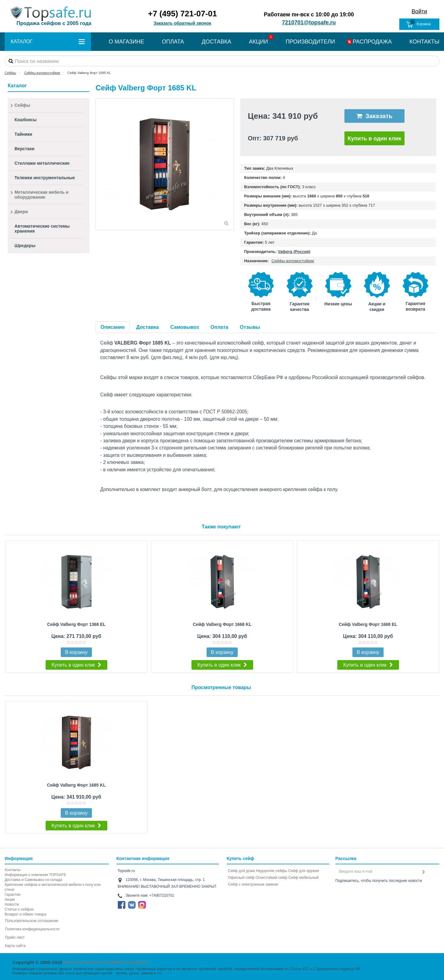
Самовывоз (185, 327)
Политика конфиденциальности (32, 929)
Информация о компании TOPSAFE (35, 875)
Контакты (13, 870)
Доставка (148, 327)
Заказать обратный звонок (182, 23)
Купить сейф (240, 858)
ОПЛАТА (173, 42)
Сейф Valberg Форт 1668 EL (368, 624)
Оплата (220, 327)
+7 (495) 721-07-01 (182, 14)
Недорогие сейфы (271, 871)
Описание (113, 327)
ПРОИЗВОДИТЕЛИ (310, 42)
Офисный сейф (241, 878)
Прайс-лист (15, 937)
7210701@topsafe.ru (309, 23)
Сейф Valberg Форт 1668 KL (222, 624)
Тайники (23, 134)
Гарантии (12, 895)
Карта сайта (15, 946)
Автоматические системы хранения (42, 229)
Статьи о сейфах (19, 909)
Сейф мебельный (303, 878)
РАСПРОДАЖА (372, 42)
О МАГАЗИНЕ (126, 42)
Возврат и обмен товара (25, 914)
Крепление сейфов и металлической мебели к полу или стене (53, 887)
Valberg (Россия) (294, 252)
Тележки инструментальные (45, 178)
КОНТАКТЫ (424, 42)
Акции (10, 899)
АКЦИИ (258, 42)
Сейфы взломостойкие (293, 261)
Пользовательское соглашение (32, 921)
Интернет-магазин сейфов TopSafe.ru (106, 962)
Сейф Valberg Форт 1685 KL (76, 785)
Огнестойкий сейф (271, 878)
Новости (12, 904)
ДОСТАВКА (216, 42)
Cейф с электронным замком (253, 884)
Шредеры (25, 246)
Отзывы (250, 327)
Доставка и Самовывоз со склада (33, 880)
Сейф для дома (241, 871)
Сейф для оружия (303, 871)
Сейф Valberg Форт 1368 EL (76, 624)
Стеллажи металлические (42, 163)
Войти (419, 11)
